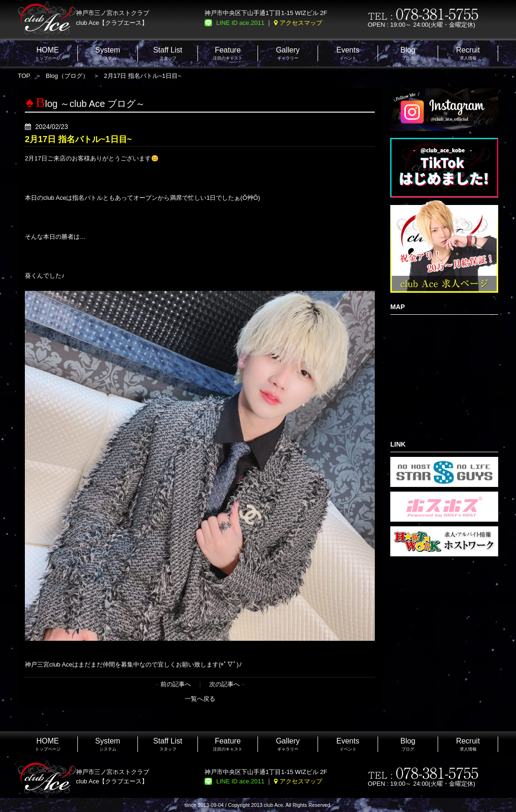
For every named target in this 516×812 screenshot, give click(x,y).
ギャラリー (288, 53)
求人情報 (468, 53)
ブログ (408, 53)
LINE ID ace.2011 (240, 23)
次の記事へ (224, 684)
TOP (24, 76)
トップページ (48, 53)
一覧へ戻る (200, 699)
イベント (348, 53)
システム (108, 53)
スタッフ (168, 53)
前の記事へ (176, 684)
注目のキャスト (228, 53)
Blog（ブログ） (67, 76)
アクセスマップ (301, 23)
